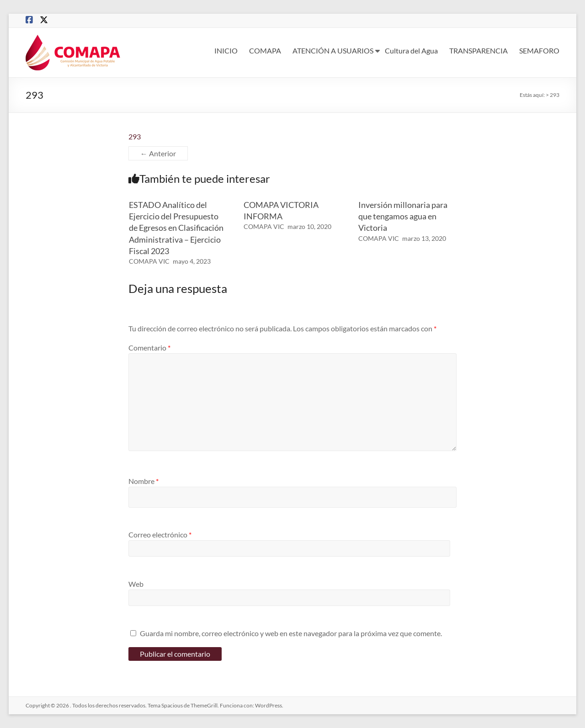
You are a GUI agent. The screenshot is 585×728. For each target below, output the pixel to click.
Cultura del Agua (411, 50)
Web (136, 584)
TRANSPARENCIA (479, 50)
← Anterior (158, 153)
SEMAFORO (539, 50)
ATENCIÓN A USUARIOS (333, 50)
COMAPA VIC (149, 261)
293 (135, 136)
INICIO (226, 50)
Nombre (144, 481)
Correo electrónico (160, 534)
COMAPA (265, 50)
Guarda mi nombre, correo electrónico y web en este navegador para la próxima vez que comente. (291, 633)
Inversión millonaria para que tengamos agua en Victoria (403, 216)
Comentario (149, 348)
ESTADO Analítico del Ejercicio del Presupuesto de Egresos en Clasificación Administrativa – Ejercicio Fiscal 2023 (176, 228)
